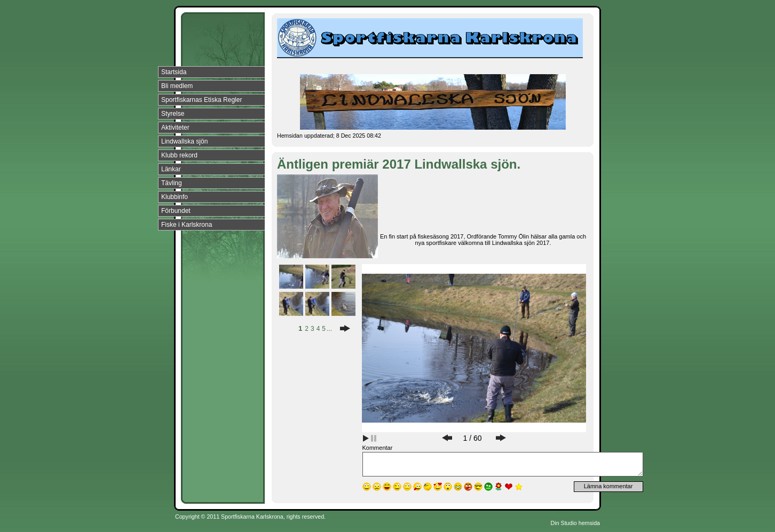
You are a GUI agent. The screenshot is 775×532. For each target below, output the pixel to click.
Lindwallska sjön (184, 141)
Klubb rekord (179, 155)
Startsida (174, 72)
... (329, 329)
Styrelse (173, 114)
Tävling (172, 183)
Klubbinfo (175, 197)
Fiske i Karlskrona (187, 225)
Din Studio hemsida (575, 523)
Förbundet (176, 211)
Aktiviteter (175, 128)
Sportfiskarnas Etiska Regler (201, 100)
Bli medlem (177, 86)
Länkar (171, 169)
